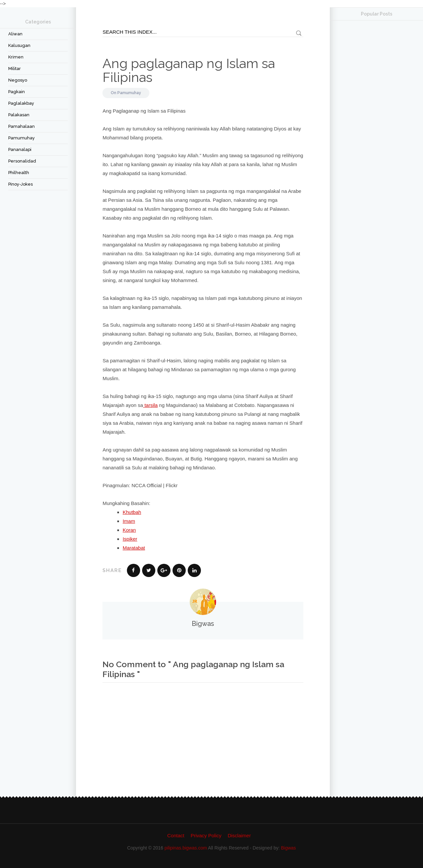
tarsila (150, 405)
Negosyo (18, 80)
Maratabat (134, 548)
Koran (129, 530)
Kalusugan (19, 45)
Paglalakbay (21, 103)
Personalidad (22, 161)
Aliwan (15, 34)
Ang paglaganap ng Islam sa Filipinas (189, 70)
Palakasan (19, 115)
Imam (129, 521)
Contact (176, 835)
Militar (15, 69)
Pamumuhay (21, 138)
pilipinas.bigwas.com (186, 848)
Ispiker (130, 539)
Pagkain (17, 92)
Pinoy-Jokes (20, 184)
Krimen (16, 57)
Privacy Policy (206, 835)
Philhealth (19, 173)
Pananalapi (20, 149)
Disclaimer (239, 835)
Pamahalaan (21, 126)
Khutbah (132, 512)
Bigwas (288, 848)
